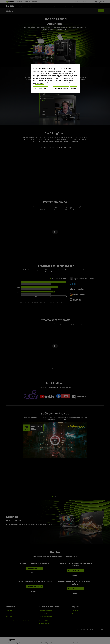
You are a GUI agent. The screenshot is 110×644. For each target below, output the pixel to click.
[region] (56, 79)
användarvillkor (67, 80)
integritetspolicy (59, 79)
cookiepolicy (69, 79)
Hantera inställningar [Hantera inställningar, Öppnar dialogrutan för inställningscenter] (40, 88)
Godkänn (74, 88)
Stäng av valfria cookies (61, 88)
